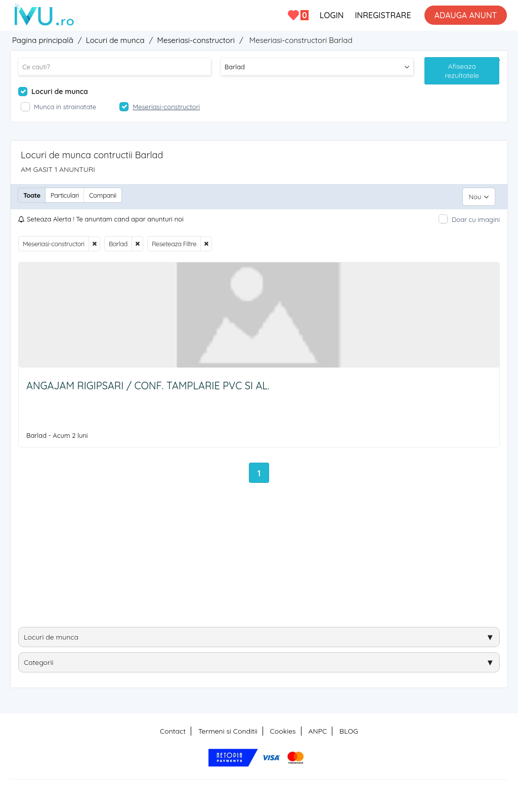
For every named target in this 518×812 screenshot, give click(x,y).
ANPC (317, 728)
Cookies (283, 728)
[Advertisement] (259, 556)
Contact (173, 728)
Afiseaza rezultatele (462, 71)
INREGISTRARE (383, 15)
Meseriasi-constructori (54, 241)
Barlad (118, 241)
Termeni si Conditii (228, 728)
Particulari (65, 195)
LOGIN (331, 15)
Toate (32, 195)
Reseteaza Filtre (174, 241)
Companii (103, 195)
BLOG (349, 728)
